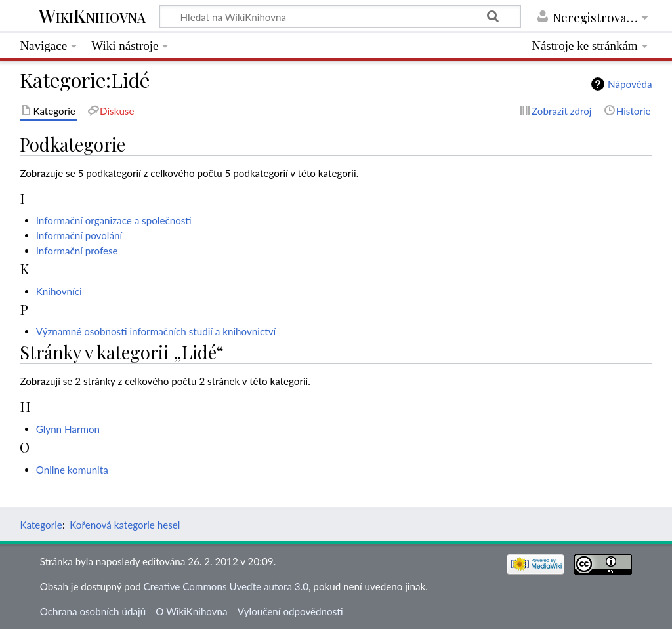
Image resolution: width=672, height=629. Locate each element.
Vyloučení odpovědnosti (290, 611)
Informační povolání (79, 235)
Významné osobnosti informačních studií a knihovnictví (156, 331)
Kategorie (41, 525)
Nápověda (630, 84)
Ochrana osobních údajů (93, 611)
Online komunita (72, 470)
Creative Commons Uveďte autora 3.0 (226, 586)
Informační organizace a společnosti (114, 220)
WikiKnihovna (92, 17)
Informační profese (77, 251)
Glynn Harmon (68, 429)
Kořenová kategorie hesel (125, 525)
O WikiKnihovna (191, 611)
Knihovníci (59, 291)
